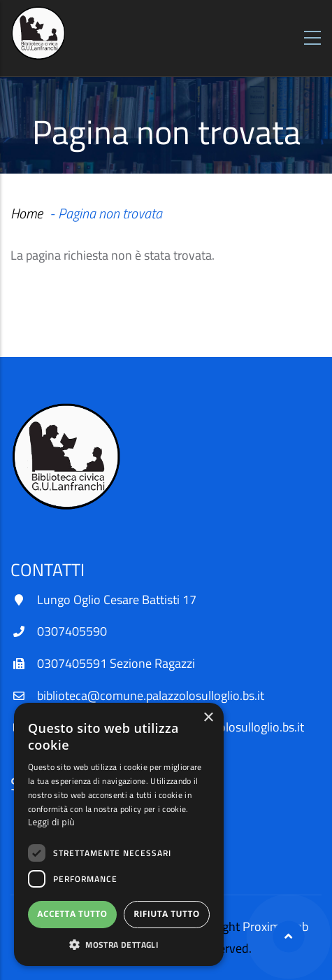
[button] (119, 945)
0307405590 (72, 631)
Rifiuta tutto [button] (167, 914)
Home (27, 213)
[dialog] (119, 834)
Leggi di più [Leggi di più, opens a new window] (51, 822)
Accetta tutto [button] (72, 914)
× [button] (208, 718)
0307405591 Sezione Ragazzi (116, 663)
